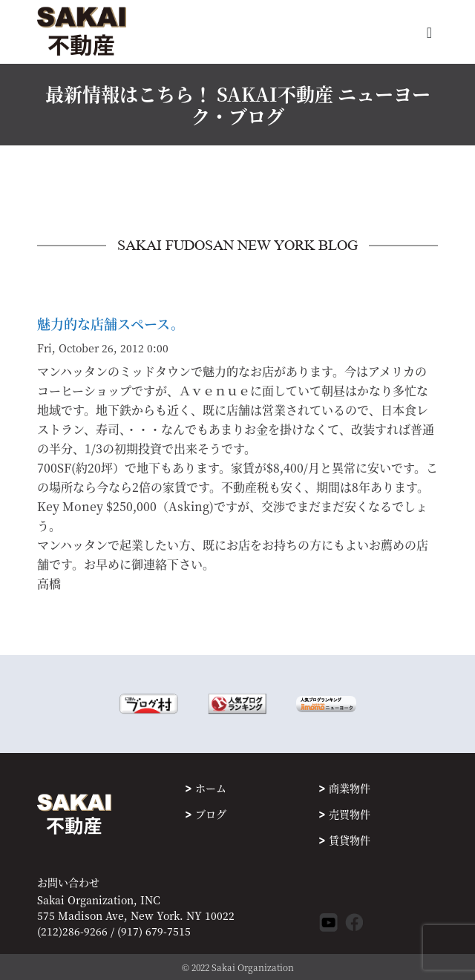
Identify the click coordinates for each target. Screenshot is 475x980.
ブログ (211, 814)
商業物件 (350, 788)
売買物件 (350, 814)
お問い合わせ (68, 882)
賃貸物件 (350, 840)
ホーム (211, 788)
